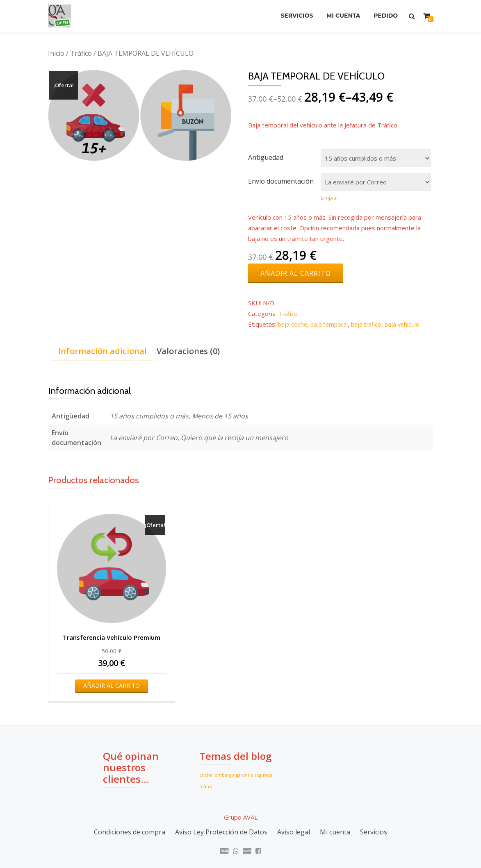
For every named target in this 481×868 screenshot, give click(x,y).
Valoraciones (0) (188, 352)
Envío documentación (281, 181)
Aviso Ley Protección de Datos (221, 802)
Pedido (384, 16)
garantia (244, 744)
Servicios (290, 16)
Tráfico (81, 53)
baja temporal (331, 325)
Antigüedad (266, 157)
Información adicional (103, 352)
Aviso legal (294, 802)
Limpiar (329, 198)
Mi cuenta (339, 16)
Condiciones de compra (130, 802)
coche (206, 744)
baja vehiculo (407, 325)
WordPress (279, 846)
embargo (224, 744)
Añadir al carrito (296, 274)
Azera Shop (202, 846)
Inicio (56, 53)
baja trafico (370, 325)
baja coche (293, 325)
